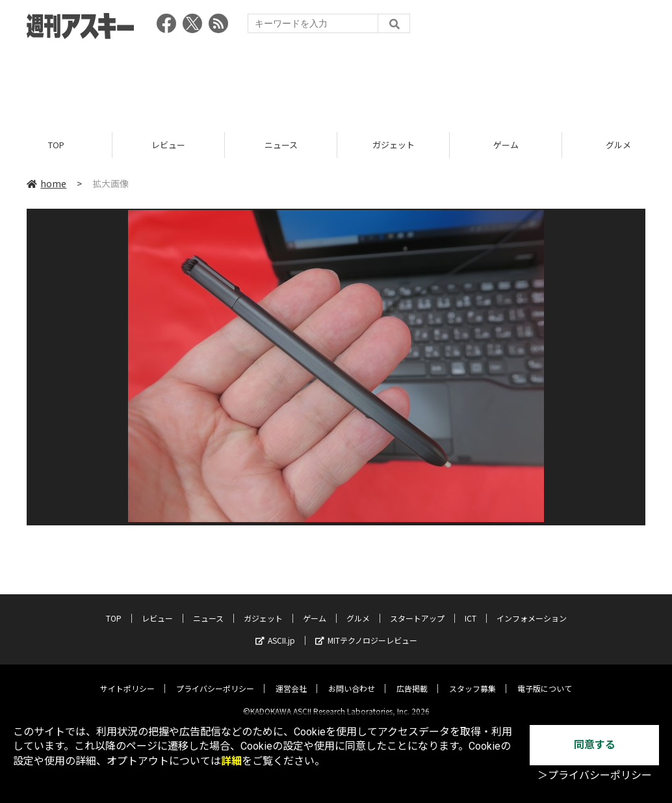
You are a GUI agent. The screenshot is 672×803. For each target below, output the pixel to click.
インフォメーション (532, 608)
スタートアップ (417, 608)
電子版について (545, 678)
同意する (595, 745)
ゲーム (506, 145)
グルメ (358, 608)
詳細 (231, 761)
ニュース (281, 145)
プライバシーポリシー (215, 678)
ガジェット (394, 145)
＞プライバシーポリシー (595, 775)
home (46, 183)
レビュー (168, 145)
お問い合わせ (352, 678)
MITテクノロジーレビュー (366, 630)
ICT (471, 608)
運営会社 (291, 678)
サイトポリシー (127, 678)
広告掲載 (412, 678)
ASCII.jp (275, 630)
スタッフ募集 (472, 678)
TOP (56, 145)
